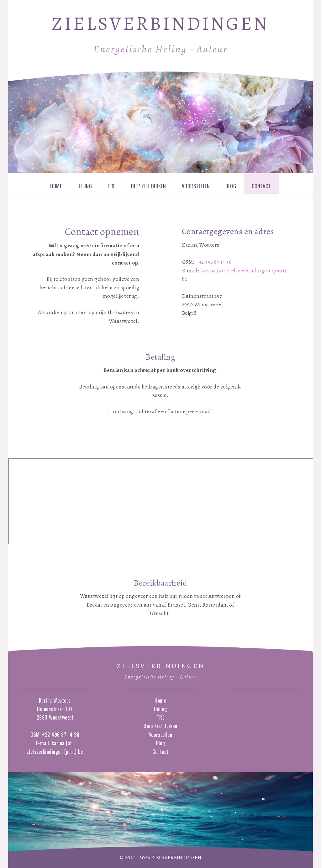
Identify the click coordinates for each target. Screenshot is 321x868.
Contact (261, 186)
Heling (85, 186)
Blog (231, 186)
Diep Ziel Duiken (149, 186)
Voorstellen (196, 186)
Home (56, 186)
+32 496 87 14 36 (213, 262)
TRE (111, 186)
